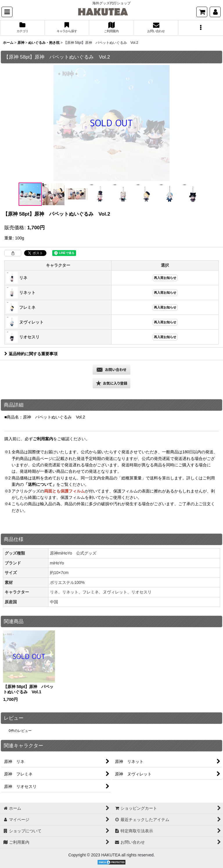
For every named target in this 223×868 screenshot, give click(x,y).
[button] (7, 12)
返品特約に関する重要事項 (31, 354)
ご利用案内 (43, 439)
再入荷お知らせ (165, 278)
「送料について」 (40, 484)
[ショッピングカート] (202, 12)
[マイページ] (215, 12)
